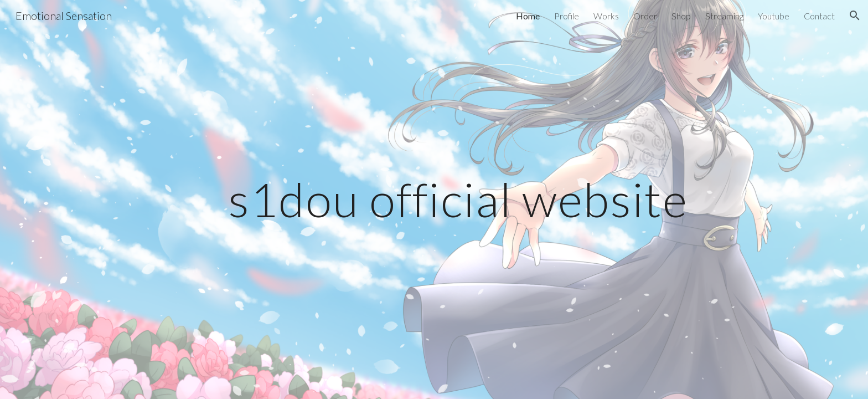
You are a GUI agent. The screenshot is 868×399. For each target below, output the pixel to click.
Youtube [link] (774, 16)
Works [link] (606, 16)
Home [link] (528, 16)
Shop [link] (681, 16)
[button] (855, 16)
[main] (461, 199)
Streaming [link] (724, 16)
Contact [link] (819, 16)
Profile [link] (567, 16)
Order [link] (645, 16)
